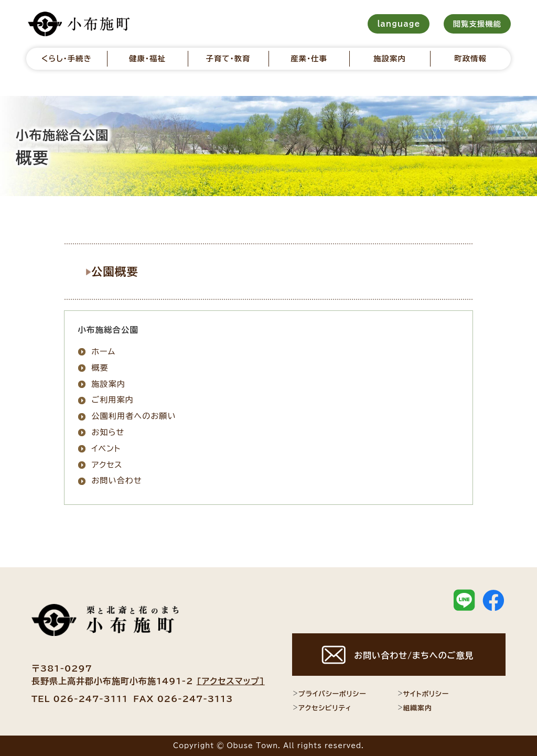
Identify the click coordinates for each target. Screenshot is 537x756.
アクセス (107, 464)
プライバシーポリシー (329, 694)
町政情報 (470, 58)
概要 (100, 367)
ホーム (103, 352)
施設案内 (390, 58)
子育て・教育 (228, 58)
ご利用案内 (112, 400)
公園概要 (121, 271)
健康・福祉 (147, 58)
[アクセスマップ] (231, 681)
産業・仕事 (309, 58)
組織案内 (415, 708)
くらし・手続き (67, 58)
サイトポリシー (423, 694)
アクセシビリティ (322, 708)
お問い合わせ (116, 480)
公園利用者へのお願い (133, 416)
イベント (106, 448)
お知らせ (108, 432)
